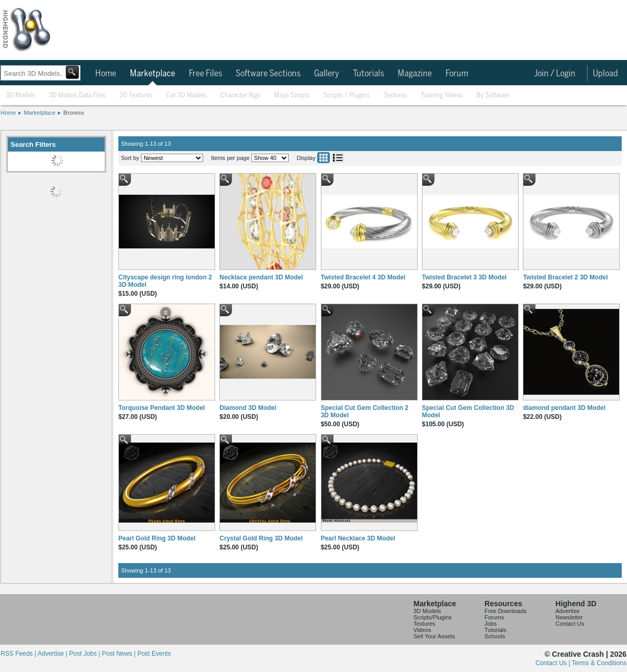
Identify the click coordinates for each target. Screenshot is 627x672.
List (338, 158)
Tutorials (368, 74)
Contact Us (570, 624)
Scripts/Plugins (433, 617)
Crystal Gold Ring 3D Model (261, 538)
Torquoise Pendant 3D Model (161, 408)
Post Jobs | (85, 654)
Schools (495, 636)
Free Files (205, 74)
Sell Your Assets (434, 636)
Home (106, 74)
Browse (74, 113)
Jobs (491, 624)
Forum (457, 74)
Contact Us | (554, 663)
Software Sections (268, 74)
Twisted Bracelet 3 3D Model (464, 277)
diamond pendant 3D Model (564, 408)
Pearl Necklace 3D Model (358, 538)
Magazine (415, 74)
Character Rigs (240, 96)
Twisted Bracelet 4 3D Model (363, 277)
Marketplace (153, 74)
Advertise (568, 611)
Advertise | (53, 654)
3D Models (21, 96)
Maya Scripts (292, 96)
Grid (323, 158)
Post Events (154, 654)
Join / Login (555, 74)
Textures (395, 96)
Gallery (327, 74)
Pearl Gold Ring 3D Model (157, 538)
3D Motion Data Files (77, 96)
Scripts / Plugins (347, 96)
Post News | (120, 654)
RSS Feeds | (19, 654)
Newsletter (569, 617)
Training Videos (442, 96)
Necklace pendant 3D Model (261, 277)
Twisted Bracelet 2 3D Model (565, 277)
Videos (422, 630)
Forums (494, 617)
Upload (605, 74)
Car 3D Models (186, 96)
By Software (493, 96)
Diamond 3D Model (248, 408)
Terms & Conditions (599, 663)
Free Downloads (505, 611)
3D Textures (136, 96)
